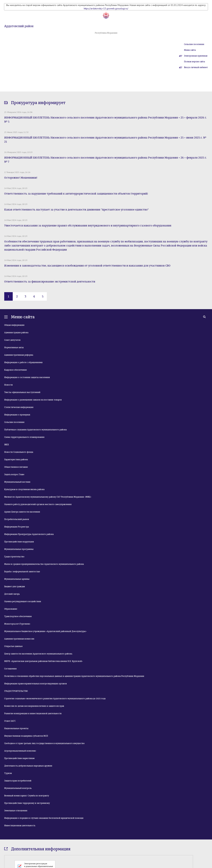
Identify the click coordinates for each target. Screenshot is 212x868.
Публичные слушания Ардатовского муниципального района (35, 430)
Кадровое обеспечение (16, 370)
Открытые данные (13, 646)
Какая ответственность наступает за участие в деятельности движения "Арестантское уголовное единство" (76, 210)
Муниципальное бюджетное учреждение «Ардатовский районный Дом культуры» (45, 631)
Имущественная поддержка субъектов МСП (26, 736)
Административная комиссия (19, 639)
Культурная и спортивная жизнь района (24, 489)
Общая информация (14, 325)
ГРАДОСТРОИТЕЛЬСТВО (16, 691)
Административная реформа (19, 355)
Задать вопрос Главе (14, 474)
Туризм (8, 773)
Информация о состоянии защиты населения (27, 377)
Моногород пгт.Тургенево (17, 624)
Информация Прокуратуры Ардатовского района (29, 534)
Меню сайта (190, 50)
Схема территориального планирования (24, 437)
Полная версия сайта (194, 62)
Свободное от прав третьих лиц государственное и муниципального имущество (44, 743)
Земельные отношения (16, 811)
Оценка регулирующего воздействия (23, 601)
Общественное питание (16, 467)
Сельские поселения (194, 44)
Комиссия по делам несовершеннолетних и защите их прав (34, 706)
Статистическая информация (19, 407)
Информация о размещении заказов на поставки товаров (33, 400)
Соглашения (10, 669)
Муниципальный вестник (17, 482)
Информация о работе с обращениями (23, 362)
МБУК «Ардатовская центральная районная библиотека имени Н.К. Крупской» (44, 661)
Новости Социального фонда (19, 452)
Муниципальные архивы (17, 579)
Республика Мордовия (106, 33)
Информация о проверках (17, 415)
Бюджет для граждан (15, 587)
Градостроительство (14, 557)
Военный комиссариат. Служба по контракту (27, 796)
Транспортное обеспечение (18, 616)
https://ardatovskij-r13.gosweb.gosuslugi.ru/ (106, 8)
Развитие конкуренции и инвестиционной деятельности (33, 714)
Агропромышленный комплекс (20, 751)
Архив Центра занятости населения (22, 512)
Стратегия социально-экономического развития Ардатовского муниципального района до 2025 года (55, 699)
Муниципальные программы (19, 549)
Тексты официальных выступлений (22, 392)
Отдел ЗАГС (10, 721)
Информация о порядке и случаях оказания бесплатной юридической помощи (44, 818)
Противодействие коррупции (19, 542)
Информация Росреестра (17, 527)
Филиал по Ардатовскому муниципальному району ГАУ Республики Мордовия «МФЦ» (48, 497)
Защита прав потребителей (18, 781)
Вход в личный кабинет (196, 67)
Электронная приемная (196, 56)
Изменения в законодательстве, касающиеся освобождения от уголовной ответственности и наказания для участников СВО (87, 266)
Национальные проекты (16, 728)
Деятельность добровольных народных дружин (28, 766)
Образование (11, 609)
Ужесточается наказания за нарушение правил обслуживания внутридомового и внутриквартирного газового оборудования (88, 226)
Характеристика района (16, 460)
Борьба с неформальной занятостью (22, 572)
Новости (8, 385)
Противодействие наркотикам (19, 758)
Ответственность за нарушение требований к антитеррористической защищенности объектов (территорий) (76, 194)
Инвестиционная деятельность (20, 826)
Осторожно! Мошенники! (21, 178)
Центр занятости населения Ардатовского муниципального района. (38, 654)
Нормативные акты (14, 348)
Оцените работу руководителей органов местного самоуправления (38, 504)
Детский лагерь (12, 594)
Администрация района (16, 333)
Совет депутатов (12, 340)
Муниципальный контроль (18, 788)
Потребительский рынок (17, 519)
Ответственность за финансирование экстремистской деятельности (50, 282)
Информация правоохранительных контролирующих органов (36, 684)
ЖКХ (7, 445)
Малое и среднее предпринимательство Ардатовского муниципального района (44, 564)
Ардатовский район (19, 26)
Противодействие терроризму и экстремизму (27, 803)
